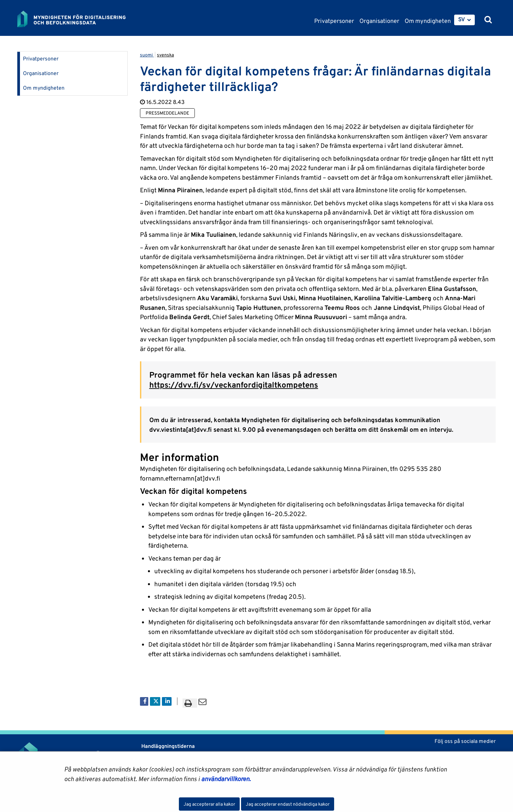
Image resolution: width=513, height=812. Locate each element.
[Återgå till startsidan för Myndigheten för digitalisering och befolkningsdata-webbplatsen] (76, 19)
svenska (165, 55)
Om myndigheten (44, 88)
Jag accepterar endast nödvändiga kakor (288, 804)
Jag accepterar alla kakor (209, 804)
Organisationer (41, 73)
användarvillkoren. (226, 779)
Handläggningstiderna (167, 746)
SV (462, 19)
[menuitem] (464, 20)
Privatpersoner (41, 59)
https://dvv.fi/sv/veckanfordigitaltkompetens (234, 385)
